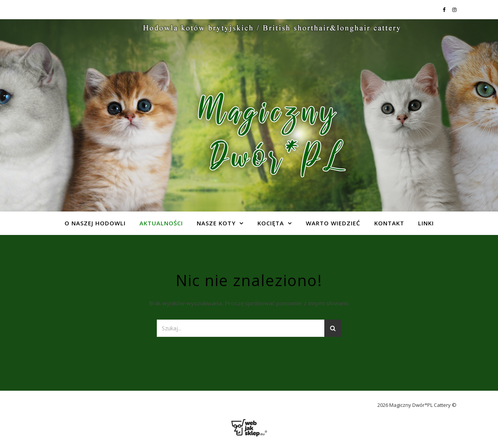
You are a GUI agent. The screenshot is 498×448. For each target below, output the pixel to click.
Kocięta (271, 223)
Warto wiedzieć (333, 223)
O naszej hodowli (95, 223)
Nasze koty (216, 223)
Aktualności (161, 223)
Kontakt (389, 223)
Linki (426, 223)
